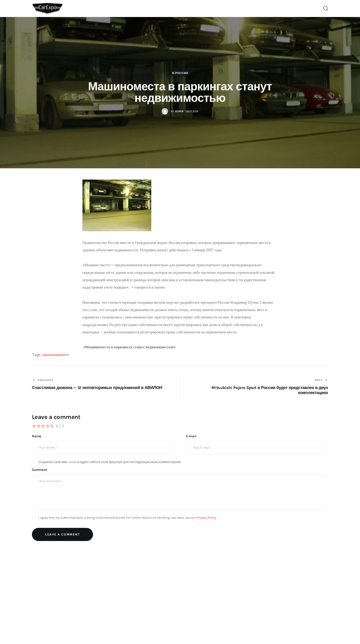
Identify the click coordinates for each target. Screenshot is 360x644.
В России (180, 73)
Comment (40, 470)
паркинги (61, 355)
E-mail (191, 436)
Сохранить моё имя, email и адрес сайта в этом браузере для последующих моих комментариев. (110, 462)
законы (48, 355)
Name (37, 436)
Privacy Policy (206, 518)
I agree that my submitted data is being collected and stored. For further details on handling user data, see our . (128, 518)
